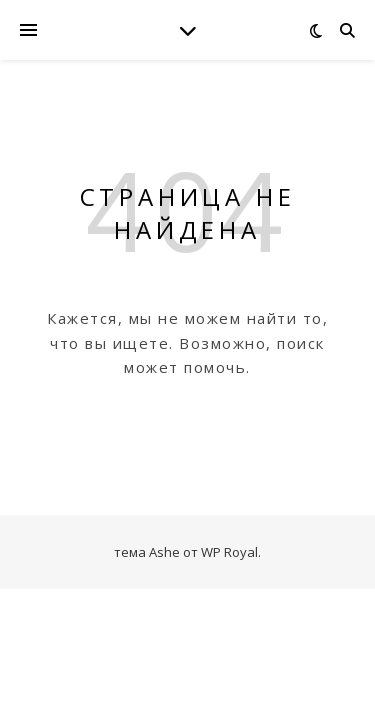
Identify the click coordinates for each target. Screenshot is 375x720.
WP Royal (229, 552)
